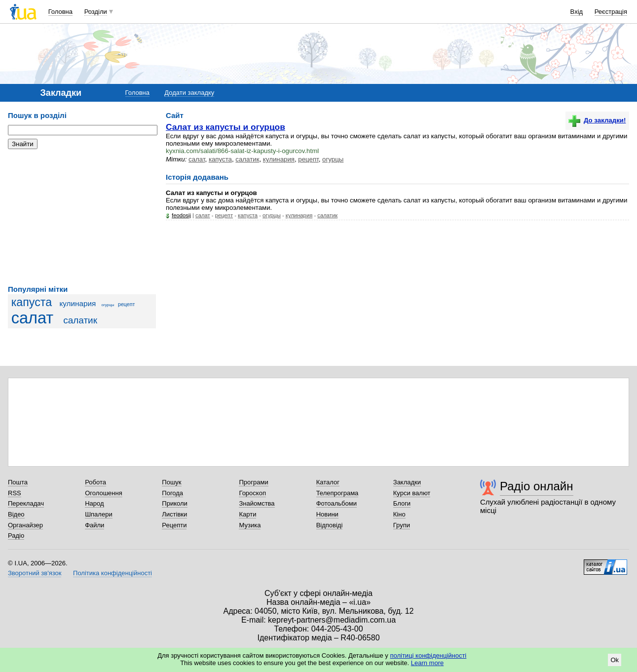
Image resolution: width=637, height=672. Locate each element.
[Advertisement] (82, 217)
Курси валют (412, 493)
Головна (60, 12)
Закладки (407, 482)
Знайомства (257, 503)
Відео (16, 514)
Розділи (96, 12)
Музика (250, 525)
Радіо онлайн (537, 486)
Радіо (16, 535)
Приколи (174, 503)
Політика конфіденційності (112, 573)
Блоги (402, 503)
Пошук (171, 482)
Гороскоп (252, 493)
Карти (247, 514)
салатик (80, 320)
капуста (32, 302)
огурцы (108, 305)
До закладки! (597, 120)
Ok (615, 660)
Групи (402, 525)
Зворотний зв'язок (35, 573)
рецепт (126, 304)
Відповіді (330, 525)
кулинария (77, 303)
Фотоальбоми (337, 503)
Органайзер (25, 525)
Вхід (577, 12)
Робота (95, 482)
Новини (327, 514)
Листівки (174, 514)
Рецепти (174, 525)
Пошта (18, 482)
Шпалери (99, 514)
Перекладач (26, 503)
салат (33, 318)
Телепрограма (337, 493)
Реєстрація (611, 12)
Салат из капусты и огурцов (225, 127)
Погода (172, 493)
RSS (15, 493)
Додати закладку (189, 93)
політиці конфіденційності (428, 655)
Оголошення (104, 493)
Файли (94, 525)
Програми (253, 482)
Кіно (399, 514)
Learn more (427, 663)
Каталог (328, 482)
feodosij (181, 215)
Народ (94, 503)
